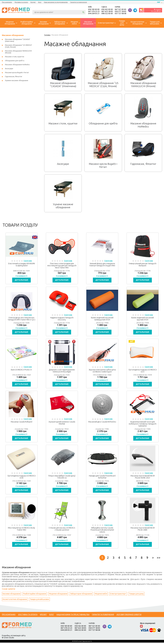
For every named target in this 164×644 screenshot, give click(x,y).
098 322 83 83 (107, 14)
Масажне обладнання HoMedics (17, 65)
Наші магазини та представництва (56, 2)
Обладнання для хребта (15, 61)
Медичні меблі (101, 595)
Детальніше (22, 280)
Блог (40, 2)
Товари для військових (39, 601)
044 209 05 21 (94, 14)
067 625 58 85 (107, 12)
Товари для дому (136, 595)
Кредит (33, 2)
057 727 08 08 (121, 14)
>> (159, 559)
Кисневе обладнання (12, 595)
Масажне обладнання (13, 35)
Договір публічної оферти (129, 616)
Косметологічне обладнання (15, 601)
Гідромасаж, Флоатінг (14, 77)
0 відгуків (28, 261)
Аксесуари (9, 69)
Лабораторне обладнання (81, 595)
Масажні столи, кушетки (15, 57)
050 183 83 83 (94, 9)
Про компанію (7, 2)
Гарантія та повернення (79, 2)
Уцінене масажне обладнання (17, 81)
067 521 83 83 (121, 9)
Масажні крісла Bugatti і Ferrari (17, 73)
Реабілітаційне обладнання (35, 595)
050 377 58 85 (121, 12)
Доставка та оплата (21, 2)
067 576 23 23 (94, 12)
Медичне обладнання (58, 595)
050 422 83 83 (107, 9)
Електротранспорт (118, 595)
